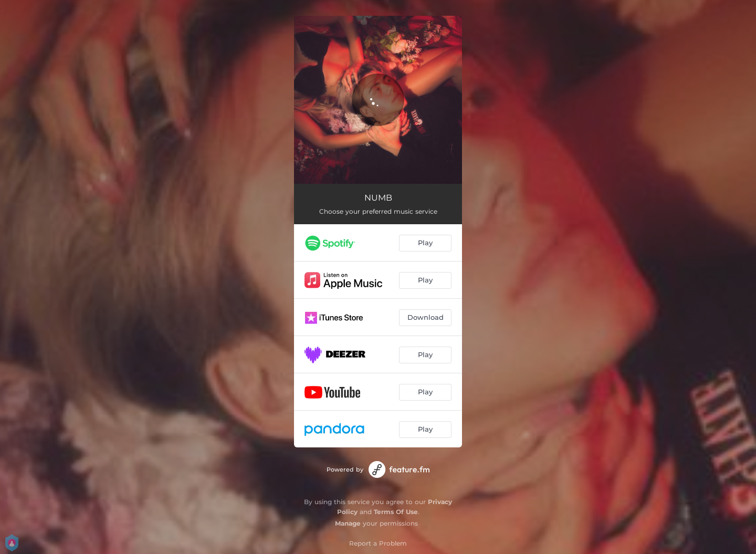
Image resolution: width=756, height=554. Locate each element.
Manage (348, 523)
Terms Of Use (396, 512)
